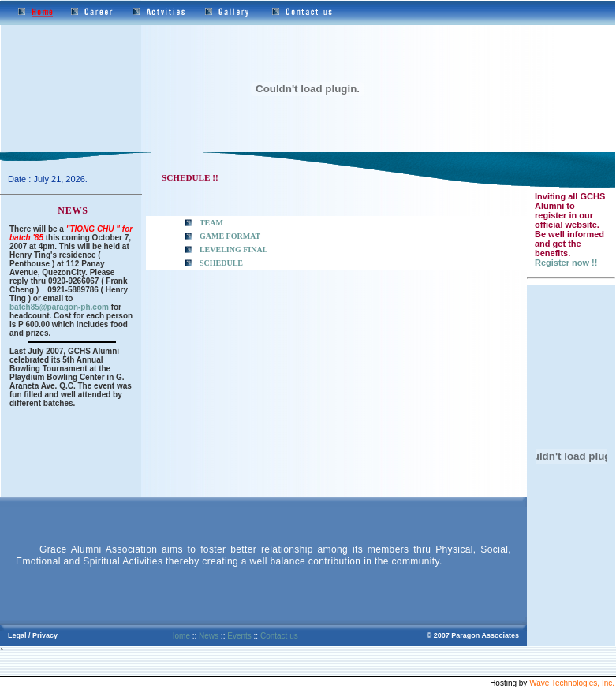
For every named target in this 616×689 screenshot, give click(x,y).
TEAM (211, 223)
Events (239, 636)
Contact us (279, 636)
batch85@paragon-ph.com (59, 307)
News (209, 636)
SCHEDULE (221, 263)
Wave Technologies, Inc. (572, 683)
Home (179, 636)
